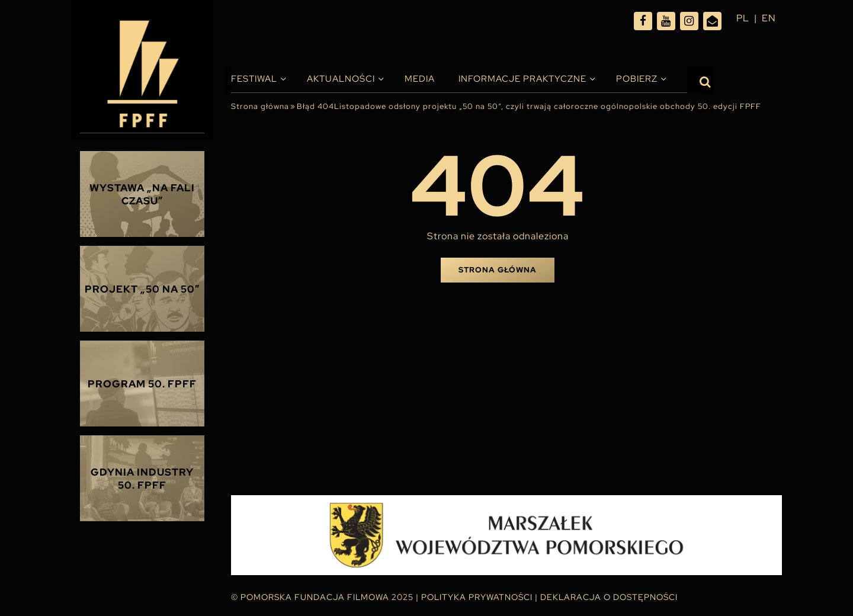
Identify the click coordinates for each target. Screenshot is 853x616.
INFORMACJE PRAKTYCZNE (522, 79)
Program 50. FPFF (142, 384)
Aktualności (341, 79)
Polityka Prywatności (477, 597)
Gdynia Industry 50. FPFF (142, 479)
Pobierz (637, 79)
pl (743, 18)
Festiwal (254, 79)
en (769, 18)
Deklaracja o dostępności (609, 597)
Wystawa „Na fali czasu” (142, 194)
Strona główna (260, 106)
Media (420, 79)
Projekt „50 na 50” (142, 289)
